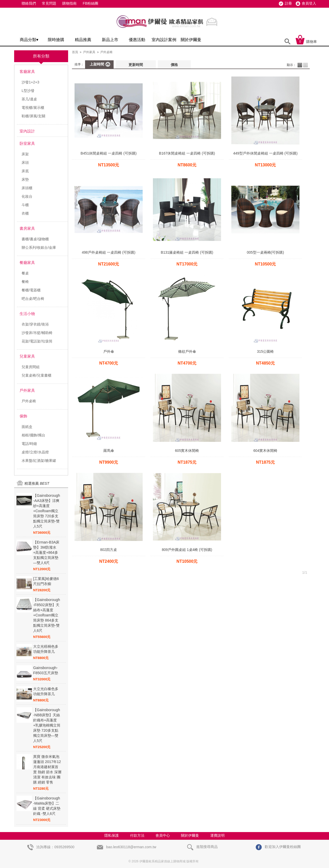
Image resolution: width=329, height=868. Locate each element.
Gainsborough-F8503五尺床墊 (46, 670)
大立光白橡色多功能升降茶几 (46, 691)
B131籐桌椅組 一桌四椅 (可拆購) (187, 252)
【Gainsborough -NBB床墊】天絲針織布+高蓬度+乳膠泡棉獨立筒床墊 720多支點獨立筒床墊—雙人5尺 (47, 725)
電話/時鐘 (29, 444)
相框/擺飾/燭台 (33, 435)
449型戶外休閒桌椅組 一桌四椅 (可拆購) (265, 153)
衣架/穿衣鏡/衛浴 (35, 324)
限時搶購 (56, 40)
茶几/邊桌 (29, 99)
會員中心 (163, 835)
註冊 (288, 3)
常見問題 (49, 3)
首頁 (75, 52)
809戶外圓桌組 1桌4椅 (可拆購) (187, 550)
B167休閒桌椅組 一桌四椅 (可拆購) (187, 153)
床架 (25, 154)
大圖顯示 (300, 65)
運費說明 (217, 835)
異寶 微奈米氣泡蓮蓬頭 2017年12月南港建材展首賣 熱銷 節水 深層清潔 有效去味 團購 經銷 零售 (47, 769)
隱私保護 (112, 835)
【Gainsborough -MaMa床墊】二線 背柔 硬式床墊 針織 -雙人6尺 (47, 806)
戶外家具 (89, 52)
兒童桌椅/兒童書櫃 (36, 375)
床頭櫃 (27, 188)
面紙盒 (27, 427)
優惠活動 (137, 40)
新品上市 (110, 40)
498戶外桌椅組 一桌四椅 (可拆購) (108, 252)
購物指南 (69, 3)
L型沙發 (28, 91)
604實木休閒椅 (265, 451)
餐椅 (25, 282)
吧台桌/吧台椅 (33, 299)
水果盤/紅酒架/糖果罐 (39, 461)
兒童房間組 (31, 367)
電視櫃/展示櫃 (33, 108)
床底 (25, 171)
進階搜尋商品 (203, 847)
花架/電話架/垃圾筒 (37, 341)
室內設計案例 (164, 40)
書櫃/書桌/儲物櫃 (35, 239)
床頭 (25, 163)
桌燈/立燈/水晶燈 (35, 452)
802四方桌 (109, 550)
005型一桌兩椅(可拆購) (265, 252)
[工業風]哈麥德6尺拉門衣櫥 (46, 581)
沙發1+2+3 (30, 82)
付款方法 (137, 835)
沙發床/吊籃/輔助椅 (37, 333)
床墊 (25, 179)
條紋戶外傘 (187, 351)
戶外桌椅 (29, 401)
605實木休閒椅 (187, 451)
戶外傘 (109, 351)
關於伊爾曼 (191, 40)
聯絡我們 (29, 3)
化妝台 (27, 196)
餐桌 (25, 273)
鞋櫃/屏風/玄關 (33, 116)
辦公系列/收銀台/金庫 (39, 247)
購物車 (306, 42)
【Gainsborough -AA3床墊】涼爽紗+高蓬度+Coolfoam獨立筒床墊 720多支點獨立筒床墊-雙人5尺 (47, 511)
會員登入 (309, 3)
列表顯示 (305, 65)
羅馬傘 (109, 451)
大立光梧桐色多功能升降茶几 (46, 649)
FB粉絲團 (90, 3)
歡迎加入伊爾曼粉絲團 (278, 847)
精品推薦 (83, 40)
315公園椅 (265, 351)
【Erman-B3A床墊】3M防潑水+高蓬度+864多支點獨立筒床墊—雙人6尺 (46, 552)
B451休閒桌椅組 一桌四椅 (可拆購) (109, 153)
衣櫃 (25, 213)
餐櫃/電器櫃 (31, 290)
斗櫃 (25, 205)
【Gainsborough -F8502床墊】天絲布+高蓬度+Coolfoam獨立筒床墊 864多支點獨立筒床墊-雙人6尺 (47, 615)
